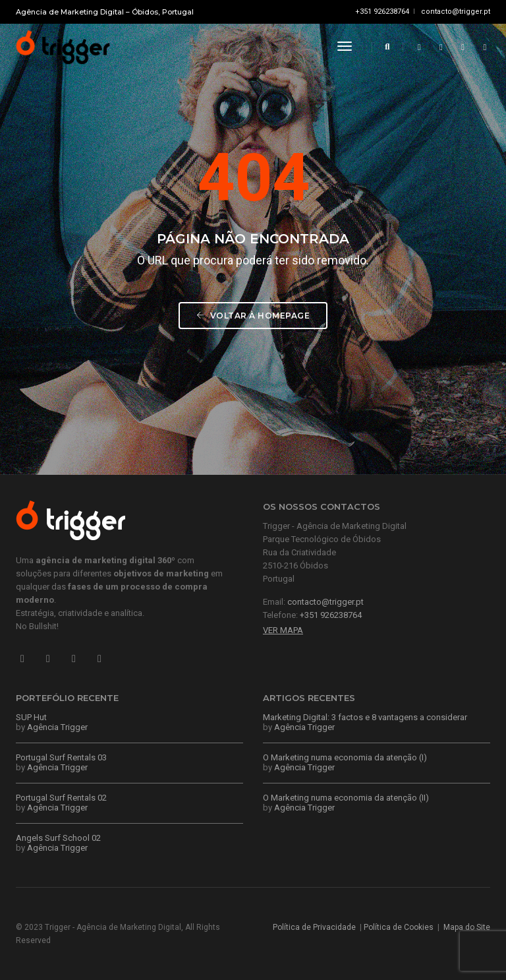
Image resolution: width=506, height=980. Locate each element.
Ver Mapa (283, 630)
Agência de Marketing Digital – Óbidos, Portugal (105, 12)
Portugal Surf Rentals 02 (61, 798)
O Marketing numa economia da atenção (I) (345, 757)
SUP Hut (31, 717)
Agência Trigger (57, 727)
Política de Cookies (399, 927)
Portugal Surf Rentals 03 (61, 757)
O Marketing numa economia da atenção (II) (346, 798)
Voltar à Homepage (253, 316)
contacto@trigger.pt (456, 12)
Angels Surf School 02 (58, 838)
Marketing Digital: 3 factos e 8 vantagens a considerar (365, 717)
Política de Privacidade (314, 927)
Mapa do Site (467, 927)
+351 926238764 (382, 12)
